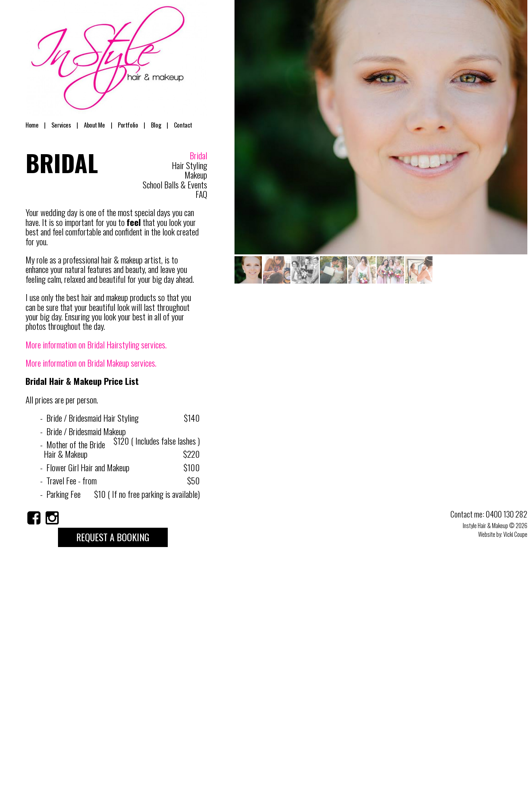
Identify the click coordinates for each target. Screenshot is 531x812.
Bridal (198, 156)
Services (63, 125)
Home (35, 125)
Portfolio (127, 125)
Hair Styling (189, 165)
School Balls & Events (175, 184)
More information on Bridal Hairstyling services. (96, 344)
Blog (154, 125)
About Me (95, 125)
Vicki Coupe (515, 534)
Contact (177, 125)
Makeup (196, 175)
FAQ (201, 194)
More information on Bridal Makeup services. (91, 363)
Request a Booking (113, 537)
